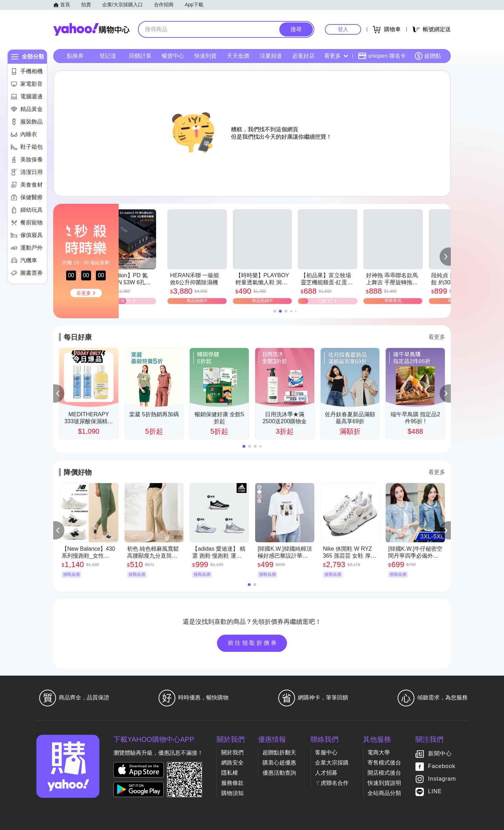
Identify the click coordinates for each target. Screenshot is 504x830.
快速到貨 (205, 56)
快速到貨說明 (384, 783)
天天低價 (238, 56)
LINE (435, 791)
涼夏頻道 (271, 56)
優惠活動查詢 (279, 773)
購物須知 (232, 793)
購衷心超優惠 (279, 763)
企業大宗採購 (332, 763)
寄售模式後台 (384, 763)
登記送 (108, 56)
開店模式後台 (384, 773)
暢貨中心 (173, 56)
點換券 (75, 56)
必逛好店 (303, 56)
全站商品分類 (384, 793)
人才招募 (326, 773)
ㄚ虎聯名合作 (332, 783)
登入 (343, 29)
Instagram (442, 779)
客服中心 (326, 752)
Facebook (442, 766)
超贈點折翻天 (279, 752)
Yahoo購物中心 (91, 29)
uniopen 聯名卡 (382, 56)
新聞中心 (440, 754)
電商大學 (379, 752)
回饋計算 (140, 56)
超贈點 (428, 56)
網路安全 (232, 763)
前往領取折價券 (253, 643)
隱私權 (230, 773)
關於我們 (232, 752)
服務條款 (232, 783)
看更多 (336, 56)
